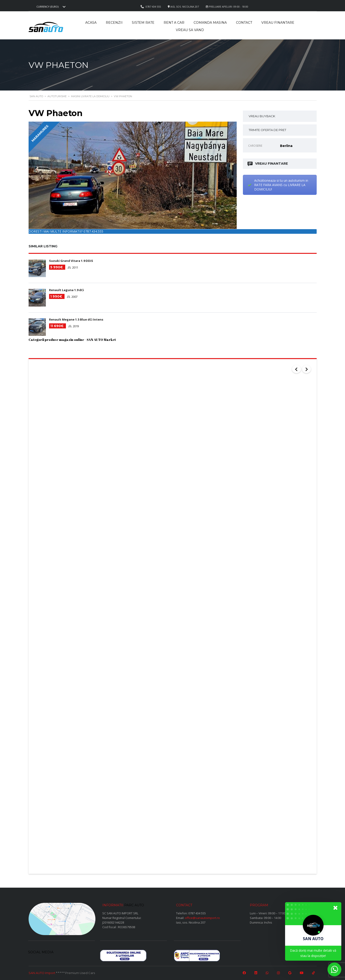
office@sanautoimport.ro (202, 916)
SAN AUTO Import (42, 971)
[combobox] (50, 7)
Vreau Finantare (278, 23)
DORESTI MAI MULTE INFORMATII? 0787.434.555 (66, 231)
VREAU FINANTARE (268, 164)
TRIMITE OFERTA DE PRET (267, 130)
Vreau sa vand (190, 30)
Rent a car (174, 23)
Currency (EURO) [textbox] (47, 7)
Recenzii (114, 23)
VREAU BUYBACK (262, 116)
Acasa (91, 23)
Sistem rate (143, 23)
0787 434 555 (197, 912)
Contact (244, 23)
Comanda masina (210, 23)
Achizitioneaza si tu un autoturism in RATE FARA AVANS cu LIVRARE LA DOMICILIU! (281, 185)
